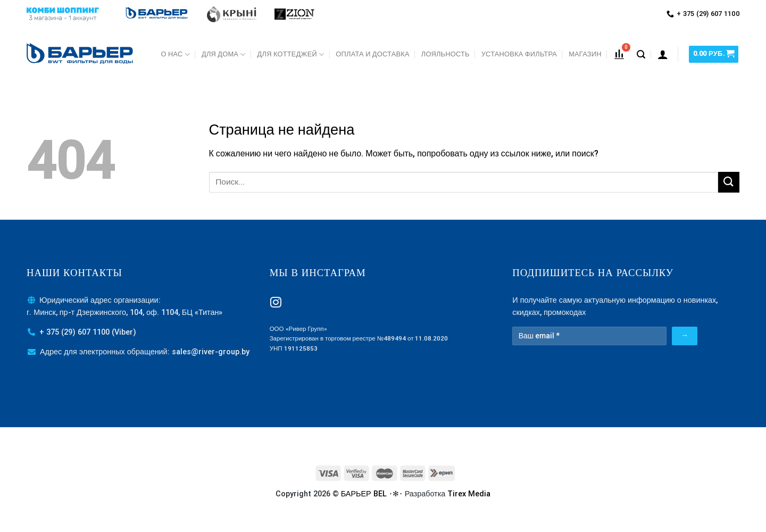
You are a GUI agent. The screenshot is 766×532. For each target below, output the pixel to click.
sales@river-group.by (211, 352)
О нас (176, 55)
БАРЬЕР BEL (364, 494)
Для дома (224, 55)
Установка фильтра (519, 54)
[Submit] (729, 182)
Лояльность (446, 54)
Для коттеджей (291, 55)
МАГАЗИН (585, 54)
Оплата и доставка (372, 54)
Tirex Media (469, 494)
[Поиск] (641, 55)
